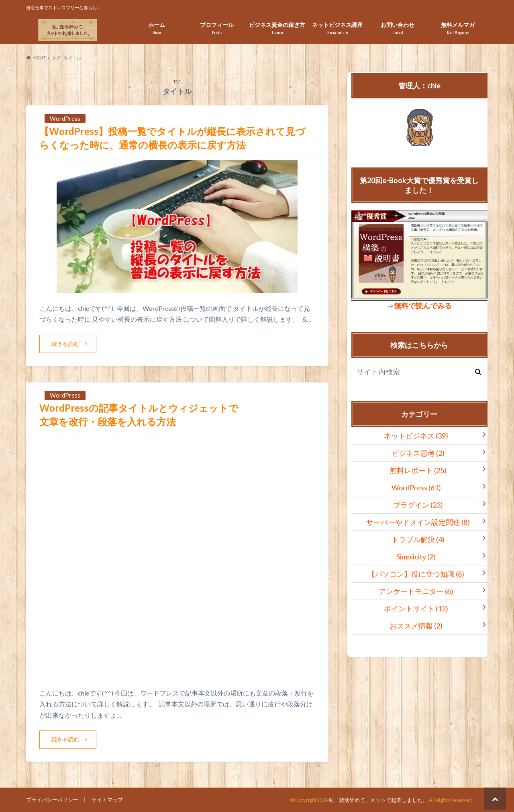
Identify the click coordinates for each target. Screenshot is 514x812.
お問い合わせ (398, 28)
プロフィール (217, 28)
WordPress (416, 488)
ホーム (157, 28)
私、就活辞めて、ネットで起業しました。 (378, 800)
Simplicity (416, 557)
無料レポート (418, 470)
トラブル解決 (418, 539)
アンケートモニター (416, 591)
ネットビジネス (416, 436)
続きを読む (65, 344)
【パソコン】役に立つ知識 (416, 574)
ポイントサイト (416, 608)
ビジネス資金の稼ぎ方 (277, 28)
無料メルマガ (458, 28)
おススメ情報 (416, 626)
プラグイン (418, 505)
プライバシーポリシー (52, 800)
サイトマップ (107, 800)
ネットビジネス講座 (337, 28)
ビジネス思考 (418, 453)
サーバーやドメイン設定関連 (418, 522)
